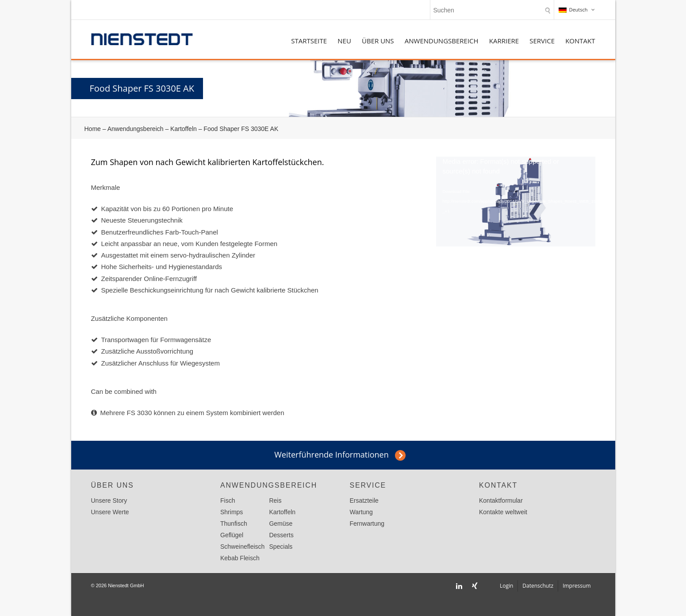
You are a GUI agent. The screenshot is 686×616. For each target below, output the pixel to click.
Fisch (228, 500)
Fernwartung (367, 524)
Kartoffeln (184, 129)
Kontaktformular (501, 500)
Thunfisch (234, 524)
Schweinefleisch (242, 547)
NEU (344, 41)
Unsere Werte (110, 512)
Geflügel (232, 535)
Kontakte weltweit (503, 512)
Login (506, 586)
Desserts (281, 535)
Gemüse (281, 524)
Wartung (361, 512)
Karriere (504, 41)
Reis (275, 500)
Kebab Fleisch (240, 558)
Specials (281, 547)
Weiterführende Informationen (332, 454)
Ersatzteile (364, 500)
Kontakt (580, 41)
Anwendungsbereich (442, 41)
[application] (516, 202)
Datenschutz (538, 586)
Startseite (309, 41)
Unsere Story (109, 500)
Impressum (577, 586)
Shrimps (232, 512)
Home (93, 129)
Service (542, 41)
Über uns (378, 41)
